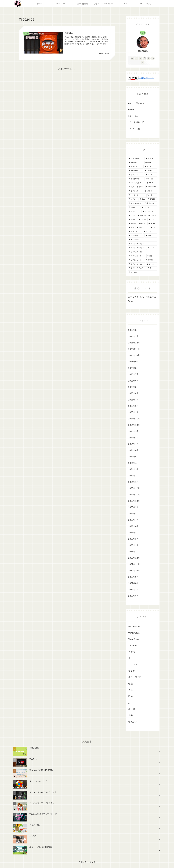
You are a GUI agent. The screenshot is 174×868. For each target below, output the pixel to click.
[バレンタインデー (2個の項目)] (137, 183)
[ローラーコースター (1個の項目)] (143, 244)
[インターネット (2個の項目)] (137, 195)
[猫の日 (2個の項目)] (143, 224)
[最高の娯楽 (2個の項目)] (151, 203)
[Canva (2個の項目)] (134, 207)
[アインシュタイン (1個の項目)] (137, 264)
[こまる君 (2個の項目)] (152, 216)
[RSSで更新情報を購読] (143, 63)
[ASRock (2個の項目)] (150, 191)
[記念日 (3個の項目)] (151, 163)
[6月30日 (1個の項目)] (151, 260)
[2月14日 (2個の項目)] (151, 179)
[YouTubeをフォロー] (141, 58)
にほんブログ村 (141, 78)
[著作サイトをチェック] (132, 58)
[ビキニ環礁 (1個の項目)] (136, 236)
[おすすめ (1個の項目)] (143, 272)
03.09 (131, 110)
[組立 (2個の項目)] (153, 228)
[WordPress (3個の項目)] (136, 171)
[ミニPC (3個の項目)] (151, 167)
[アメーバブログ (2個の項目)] (136, 203)
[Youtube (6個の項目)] (151, 159)
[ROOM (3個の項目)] (151, 175)
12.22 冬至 (134, 129)
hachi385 (143, 51)
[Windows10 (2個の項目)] (151, 187)
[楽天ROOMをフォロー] (149, 58)
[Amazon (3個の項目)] (150, 171)
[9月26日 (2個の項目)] (152, 199)
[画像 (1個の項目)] (151, 236)
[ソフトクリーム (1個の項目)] (136, 260)
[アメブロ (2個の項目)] (150, 232)
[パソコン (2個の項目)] (135, 232)
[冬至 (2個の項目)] (152, 195)
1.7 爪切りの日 (136, 122)
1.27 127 (133, 116)
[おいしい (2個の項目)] (142, 216)
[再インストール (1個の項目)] (137, 256)
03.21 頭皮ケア (136, 103)
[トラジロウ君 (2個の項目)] (149, 211)
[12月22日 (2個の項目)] (135, 211)
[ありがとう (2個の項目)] (136, 191)
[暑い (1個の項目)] (152, 268)
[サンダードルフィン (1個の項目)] (143, 240)
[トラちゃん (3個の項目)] (136, 167)
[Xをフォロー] (136, 58)
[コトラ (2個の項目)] (153, 220)
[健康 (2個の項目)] (132, 228)
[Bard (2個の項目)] (143, 199)
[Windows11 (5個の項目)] (136, 163)
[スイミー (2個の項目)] (133, 199)
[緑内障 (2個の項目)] (133, 220)
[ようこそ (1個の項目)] (151, 264)
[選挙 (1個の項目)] (152, 256)
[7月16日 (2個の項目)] (152, 224)
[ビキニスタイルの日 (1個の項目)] (143, 252)
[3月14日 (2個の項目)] (133, 224)
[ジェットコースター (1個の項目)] (137, 248)
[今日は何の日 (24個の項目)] (136, 159)
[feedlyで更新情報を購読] (153, 58)
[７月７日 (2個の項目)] (151, 183)
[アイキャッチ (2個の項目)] (149, 207)
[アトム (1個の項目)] (152, 248)
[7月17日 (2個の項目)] (143, 220)
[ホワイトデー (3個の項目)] (136, 175)
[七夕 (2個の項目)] (132, 187)
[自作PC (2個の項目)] (140, 187)
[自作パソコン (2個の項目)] (143, 228)
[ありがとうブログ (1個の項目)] (137, 268)
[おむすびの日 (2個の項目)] (136, 179)
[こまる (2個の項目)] (132, 216)
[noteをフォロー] (145, 58)
